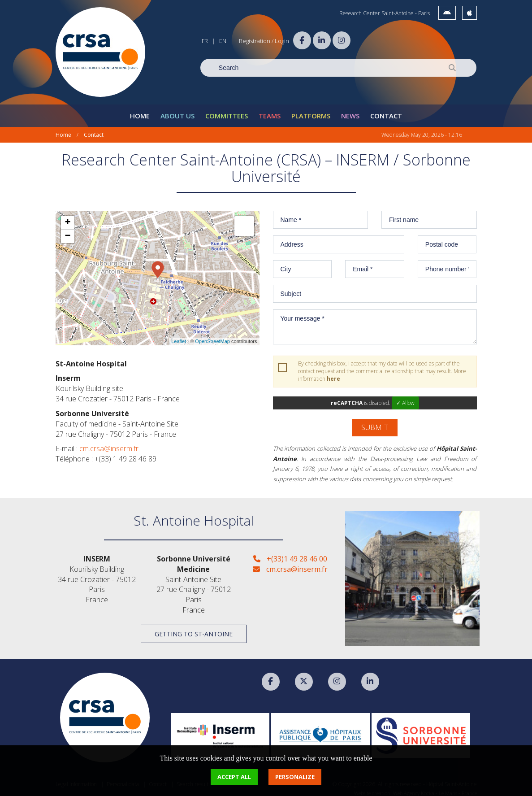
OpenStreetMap (212, 336)
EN (223, 41)
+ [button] (67, 217)
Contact (386, 110)
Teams (270, 110)
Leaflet (179, 336)
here (333, 373)
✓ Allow (405, 398)
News (350, 110)
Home (140, 110)
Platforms (311, 110)
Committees (227, 110)
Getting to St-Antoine (194, 629)
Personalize (295, 777)
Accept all (234, 777)
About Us (177, 110)
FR (205, 41)
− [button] (67, 231)
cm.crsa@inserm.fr (109, 444)
